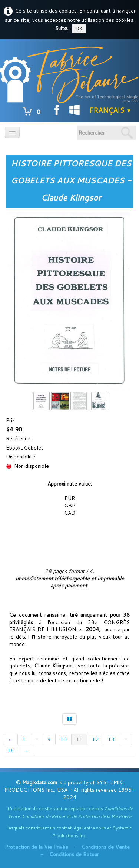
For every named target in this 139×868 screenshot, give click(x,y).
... (37, 739)
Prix (10, 420)
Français (110, 110)
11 (79, 739)
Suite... (63, 28)
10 (63, 739)
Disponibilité (21, 457)
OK (79, 29)
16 (11, 751)
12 (95, 739)
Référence (18, 438)
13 (111, 739)
